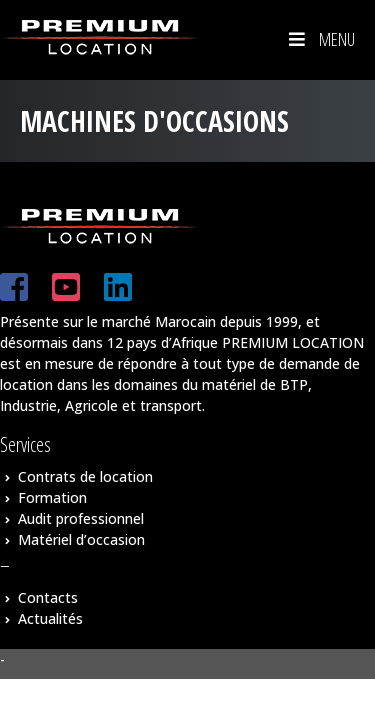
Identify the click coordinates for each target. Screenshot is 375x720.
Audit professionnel (81, 518)
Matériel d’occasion (81, 539)
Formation (52, 497)
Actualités (50, 618)
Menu (320, 39)
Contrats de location (85, 476)
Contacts (48, 597)
